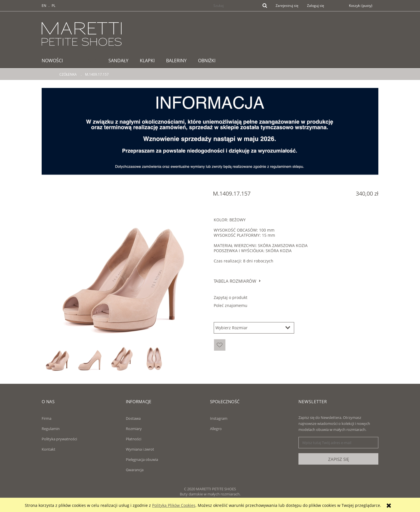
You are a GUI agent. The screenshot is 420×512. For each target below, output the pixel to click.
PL (53, 6)
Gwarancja (135, 470)
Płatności (134, 439)
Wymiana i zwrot (140, 449)
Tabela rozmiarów (235, 281)
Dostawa (133, 418)
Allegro (216, 429)
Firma (47, 418)
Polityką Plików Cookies (174, 505)
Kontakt (49, 449)
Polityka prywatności (59, 439)
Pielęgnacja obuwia (142, 459)
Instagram (219, 418)
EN (44, 6)
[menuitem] (55, 61)
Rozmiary (134, 429)
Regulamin (51, 429)
